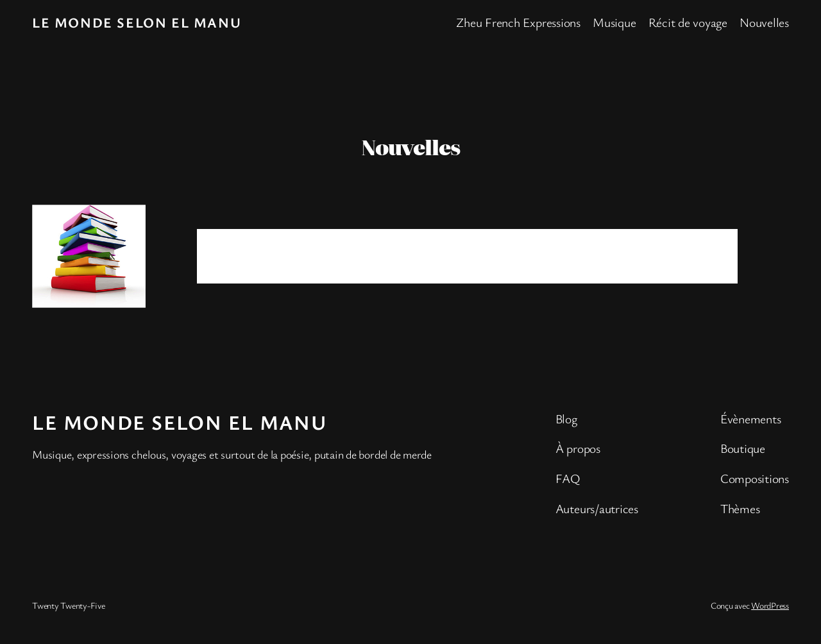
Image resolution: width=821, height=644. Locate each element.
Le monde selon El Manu (137, 22)
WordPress (770, 605)
